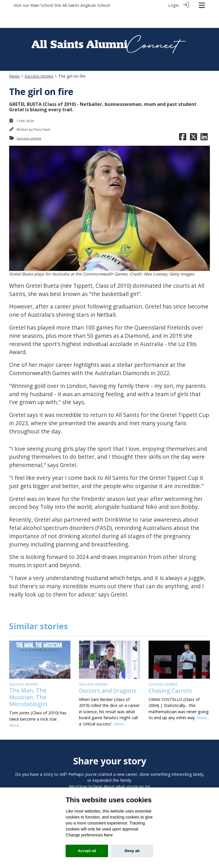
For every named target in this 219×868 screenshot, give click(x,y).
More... (15, 708)
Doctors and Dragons (108, 673)
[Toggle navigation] (202, 5)
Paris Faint (42, 112)
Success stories (39, 59)
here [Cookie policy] (108, 835)
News (14, 59)
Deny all (132, 851)
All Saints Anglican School (86, 5)
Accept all (87, 851)
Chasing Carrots (170, 673)
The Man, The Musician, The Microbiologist (28, 680)
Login (174, 5)
